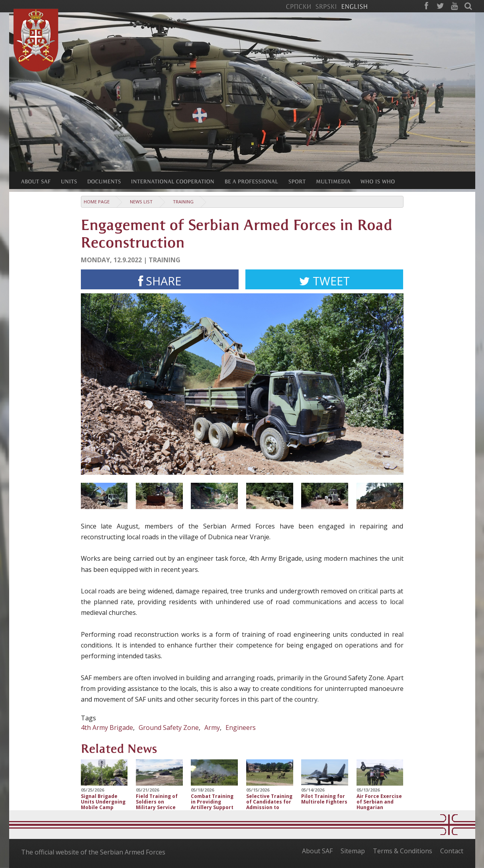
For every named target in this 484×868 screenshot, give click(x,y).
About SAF (317, 851)
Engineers (241, 728)
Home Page (97, 202)
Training (183, 202)
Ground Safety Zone (169, 728)
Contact (452, 851)
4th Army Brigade (107, 728)
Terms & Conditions (403, 851)
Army (212, 728)
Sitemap (353, 851)
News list (141, 202)
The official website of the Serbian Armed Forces (93, 852)
